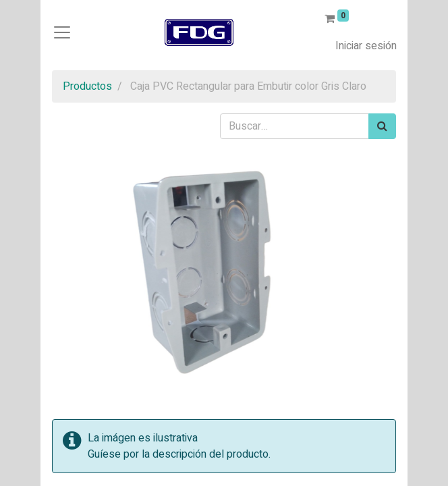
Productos (87, 86)
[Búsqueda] (382, 126)
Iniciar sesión (366, 46)
